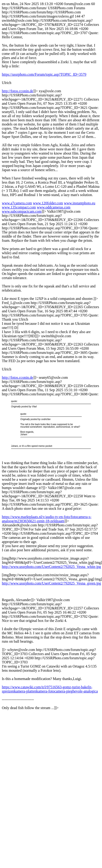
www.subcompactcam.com (22, 211)
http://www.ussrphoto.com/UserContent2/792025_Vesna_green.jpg (51, 583)
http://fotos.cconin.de (18, 91)
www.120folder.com (48, 203)
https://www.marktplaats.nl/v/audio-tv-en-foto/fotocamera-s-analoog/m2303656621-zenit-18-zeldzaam (47, 519)
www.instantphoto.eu (80, 203)
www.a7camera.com (17, 203)
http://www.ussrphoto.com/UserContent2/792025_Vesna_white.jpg (51, 567)
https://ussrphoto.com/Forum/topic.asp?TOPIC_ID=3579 (44, 74)
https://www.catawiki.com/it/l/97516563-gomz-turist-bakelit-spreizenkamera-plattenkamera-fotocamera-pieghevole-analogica (50, 689)
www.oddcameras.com (54, 207)
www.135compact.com (19, 207)
